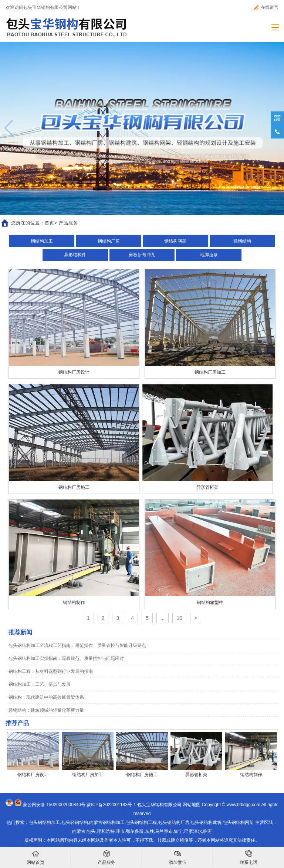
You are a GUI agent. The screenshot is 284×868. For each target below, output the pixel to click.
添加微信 (177, 858)
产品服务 (106, 858)
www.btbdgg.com (244, 805)
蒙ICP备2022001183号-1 (111, 805)
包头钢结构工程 (141, 822)
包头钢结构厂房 (174, 822)
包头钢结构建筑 (206, 822)
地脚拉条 (209, 255)
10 (179, 618)
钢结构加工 (42, 241)
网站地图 (192, 805)
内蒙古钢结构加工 (107, 822)
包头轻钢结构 (75, 822)
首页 (50, 223)
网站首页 (35, 858)
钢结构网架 (175, 241)
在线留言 (266, 8)
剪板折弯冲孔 (142, 255)
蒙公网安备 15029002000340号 (54, 805)
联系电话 (248, 858)
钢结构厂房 (109, 241)
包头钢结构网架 (238, 822)
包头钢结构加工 (44, 822)
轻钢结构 (242, 241)
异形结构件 (75, 255)
